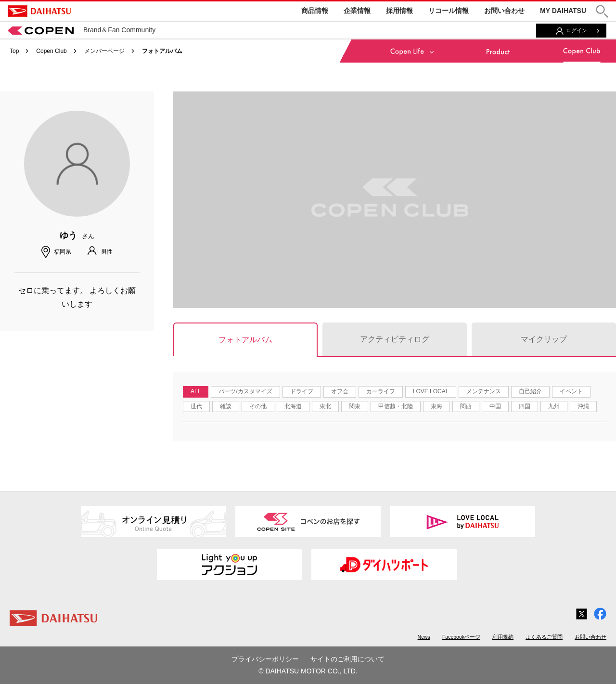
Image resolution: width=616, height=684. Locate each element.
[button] (602, 11)
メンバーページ (104, 51)
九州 (554, 406)
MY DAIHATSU (563, 11)
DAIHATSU (39, 11)
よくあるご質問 (544, 637)
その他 (258, 406)
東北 (325, 406)
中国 (495, 406)
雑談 (226, 406)
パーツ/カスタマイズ (245, 391)
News (424, 637)
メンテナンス (484, 391)
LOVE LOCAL (431, 391)
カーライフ (381, 391)
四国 (525, 406)
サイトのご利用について (347, 659)
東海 (436, 406)
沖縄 (583, 406)
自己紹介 (530, 391)
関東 (355, 406)
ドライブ (302, 391)
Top (14, 51)
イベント (571, 391)
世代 (196, 406)
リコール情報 (449, 11)
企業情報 (357, 11)
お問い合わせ (504, 11)
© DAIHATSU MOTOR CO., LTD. (308, 671)
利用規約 (503, 637)
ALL (196, 391)
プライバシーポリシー (265, 659)
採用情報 (399, 11)
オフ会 (340, 391)
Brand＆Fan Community (82, 30)
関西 (466, 406)
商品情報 (315, 11)
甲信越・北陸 (396, 406)
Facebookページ (461, 637)
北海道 (293, 406)
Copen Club (51, 51)
